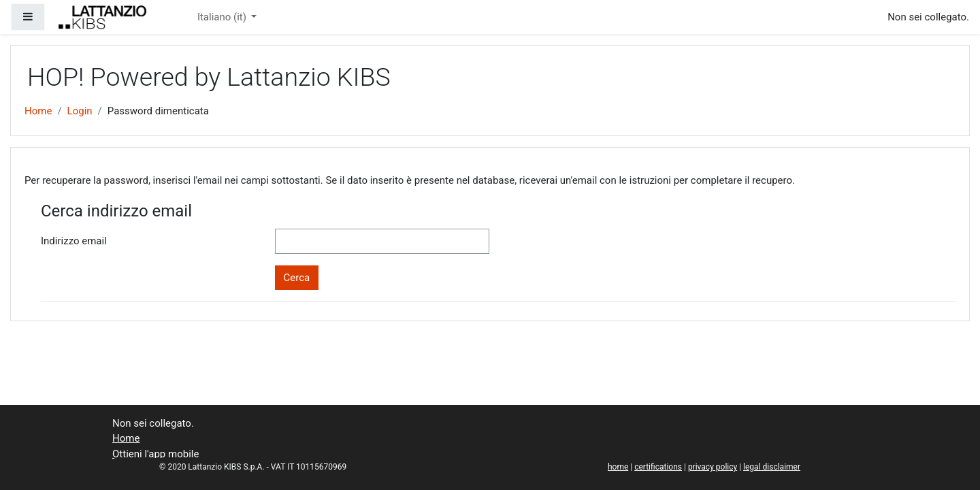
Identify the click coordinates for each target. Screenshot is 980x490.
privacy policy (713, 467)
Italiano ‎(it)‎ (223, 17)
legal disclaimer (772, 467)
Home (38, 111)
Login (80, 111)
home (618, 467)
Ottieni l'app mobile (156, 454)
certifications (658, 467)
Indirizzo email (74, 241)
